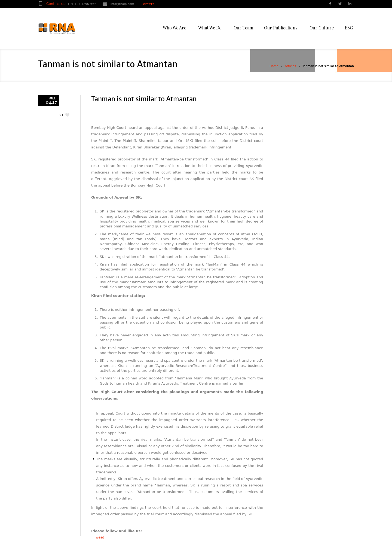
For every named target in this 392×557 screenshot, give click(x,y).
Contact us (56, 4)
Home (274, 66)
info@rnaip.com (122, 4)
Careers (148, 4)
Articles (290, 66)
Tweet (99, 537)
